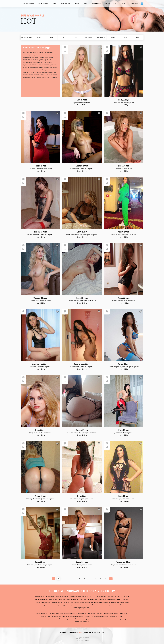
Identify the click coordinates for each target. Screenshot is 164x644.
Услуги (113, 37)
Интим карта (97, 4)
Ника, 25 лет (82, 496)
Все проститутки (28, 4)
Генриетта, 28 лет (124, 562)
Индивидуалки (43, 4)
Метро (125, 37)
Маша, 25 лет (40, 166)
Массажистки (65, 4)
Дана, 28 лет (123, 166)
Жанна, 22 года (40, 232)
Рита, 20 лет (124, 430)
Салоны (77, 4)
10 (106, 579)
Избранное (134, 4)
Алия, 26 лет (82, 232)
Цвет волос (88, 37)
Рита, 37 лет (40, 430)
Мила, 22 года (124, 298)
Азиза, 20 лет (123, 364)
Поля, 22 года (82, 298)
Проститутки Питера (82, 641)
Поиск (124, 4)
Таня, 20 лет (40, 562)
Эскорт (86, 4)
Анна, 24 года (124, 100)
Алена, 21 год (82, 430)
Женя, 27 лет (124, 232)
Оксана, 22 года (40, 298)
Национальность (100, 37)
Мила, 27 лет (40, 496)
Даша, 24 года (82, 562)
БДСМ (54, 4)
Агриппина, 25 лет (40, 364)
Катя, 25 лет (123, 496)
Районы (137, 37)
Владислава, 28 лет (82, 364)
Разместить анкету (112, 4)
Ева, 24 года (82, 100)
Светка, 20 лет (82, 166)
